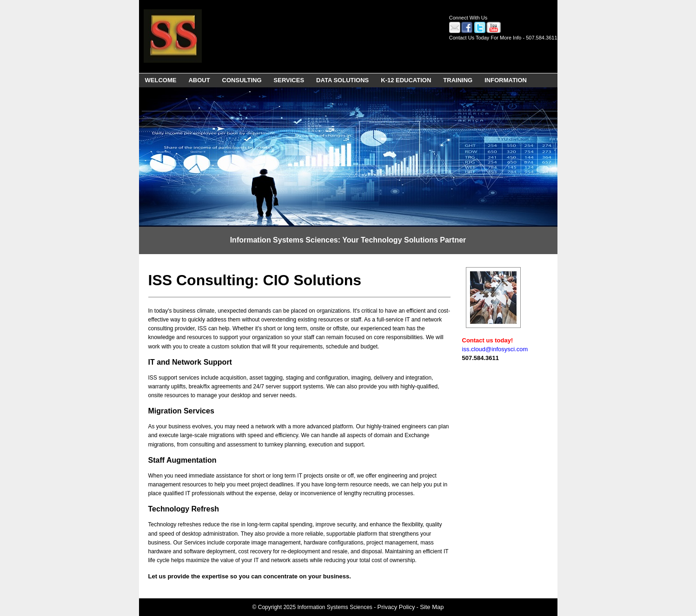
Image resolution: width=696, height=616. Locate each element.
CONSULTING (242, 80)
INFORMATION (506, 80)
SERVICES (289, 80)
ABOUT (199, 80)
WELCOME (161, 80)
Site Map (432, 607)
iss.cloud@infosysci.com (495, 349)
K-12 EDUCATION (406, 80)
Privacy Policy (396, 607)
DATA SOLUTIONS (342, 80)
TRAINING (458, 80)
